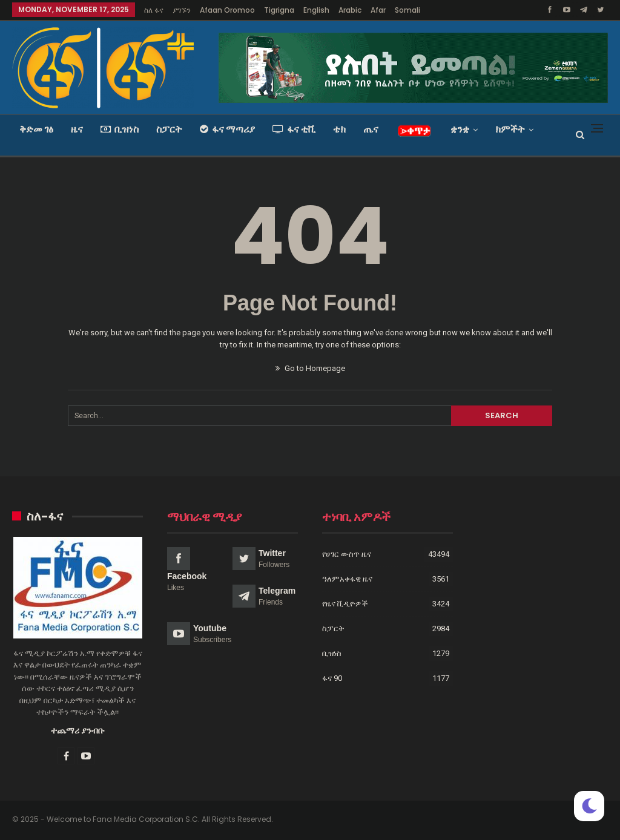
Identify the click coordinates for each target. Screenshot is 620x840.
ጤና (371, 129)
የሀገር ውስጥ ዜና (347, 554)
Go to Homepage (310, 368)
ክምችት (510, 129)
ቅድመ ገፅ (36, 129)
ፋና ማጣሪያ (227, 129)
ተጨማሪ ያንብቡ (78, 730)
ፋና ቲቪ (294, 129)
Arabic (350, 10)
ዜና (77, 129)
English (316, 10)
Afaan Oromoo (227, 10)
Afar (378, 10)
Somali (407, 10)
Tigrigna (279, 10)
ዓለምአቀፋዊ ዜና (347, 579)
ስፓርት (169, 129)
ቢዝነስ (120, 129)
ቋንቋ (460, 129)
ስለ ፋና (154, 10)
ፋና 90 (332, 678)
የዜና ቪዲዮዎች (345, 604)
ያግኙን (182, 10)
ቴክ (339, 129)
